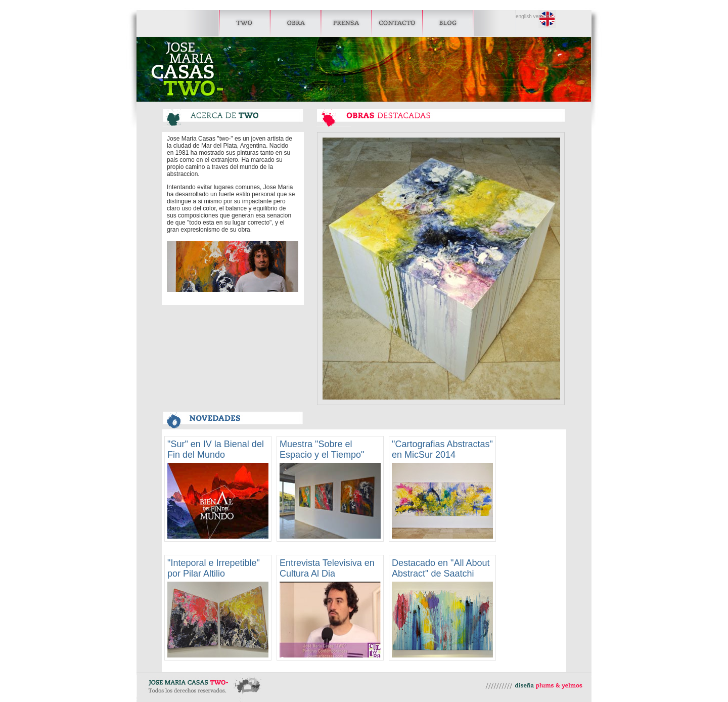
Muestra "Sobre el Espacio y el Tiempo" (322, 449)
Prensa (346, 24)
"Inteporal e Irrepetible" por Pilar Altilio (214, 568)
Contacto (397, 24)
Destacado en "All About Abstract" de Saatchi (441, 568)
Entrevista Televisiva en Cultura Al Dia (327, 568)
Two (216, 24)
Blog (447, 24)
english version (533, 17)
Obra (296, 24)
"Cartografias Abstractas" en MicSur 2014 (442, 449)
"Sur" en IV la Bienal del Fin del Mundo (216, 449)
